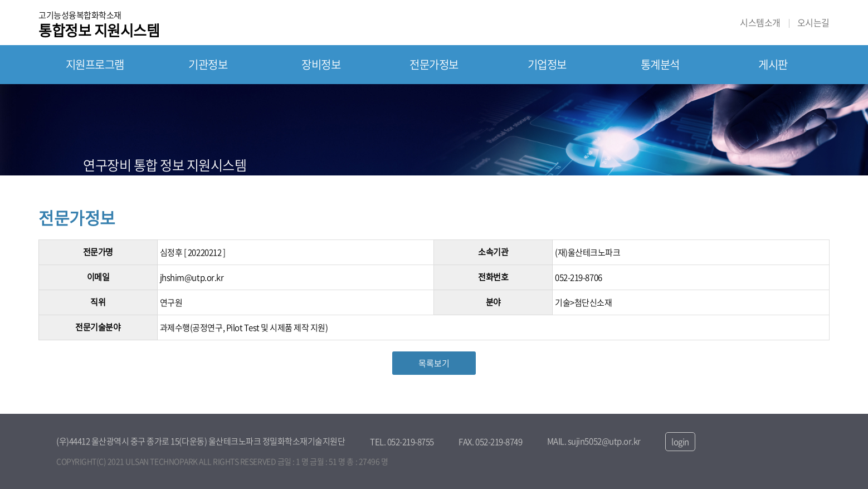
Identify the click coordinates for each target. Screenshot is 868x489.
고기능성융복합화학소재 (99, 23)
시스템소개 (760, 23)
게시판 (773, 64)
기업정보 (547, 64)
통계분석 (660, 64)
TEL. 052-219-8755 (402, 442)
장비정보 (321, 64)
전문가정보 (434, 64)
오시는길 (813, 23)
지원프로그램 (95, 64)
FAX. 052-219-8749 (490, 442)
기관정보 (208, 64)
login (680, 442)
